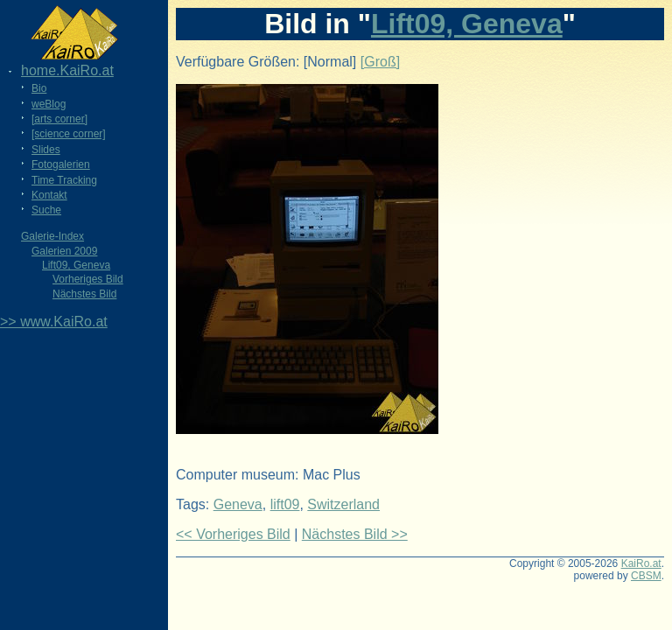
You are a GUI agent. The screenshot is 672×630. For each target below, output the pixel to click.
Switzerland (343, 504)
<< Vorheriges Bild (233, 534)
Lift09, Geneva (76, 265)
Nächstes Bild (84, 294)
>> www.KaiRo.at (54, 322)
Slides (46, 150)
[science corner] (69, 134)
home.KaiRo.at (67, 70)
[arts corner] (59, 119)
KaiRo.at (641, 563)
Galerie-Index (52, 236)
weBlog (49, 104)
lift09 (285, 504)
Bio (39, 88)
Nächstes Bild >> (355, 534)
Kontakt (49, 195)
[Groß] (380, 62)
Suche (46, 210)
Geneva (238, 504)
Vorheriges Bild (88, 279)
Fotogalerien (61, 164)
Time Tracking (64, 180)
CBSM (646, 576)
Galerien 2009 (64, 251)
